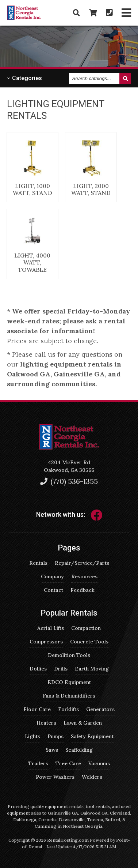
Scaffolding (79, 750)
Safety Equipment (92, 736)
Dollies (38, 669)
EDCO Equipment (69, 682)
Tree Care (68, 763)
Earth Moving (92, 669)
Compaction (86, 628)
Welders (92, 777)
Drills (61, 669)
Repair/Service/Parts (82, 563)
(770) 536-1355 (69, 481)
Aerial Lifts (51, 628)
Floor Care (37, 709)
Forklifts (68, 709)
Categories (24, 78)
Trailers (38, 763)
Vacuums (99, 763)
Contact (53, 590)
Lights (32, 736)
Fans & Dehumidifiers (69, 696)
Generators (100, 709)
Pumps (55, 736)
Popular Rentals (69, 613)
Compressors (46, 642)
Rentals (38, 563)
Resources (84, 576)
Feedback (83, 590)
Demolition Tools (69, 655)
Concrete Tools (89, 642)
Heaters (46, 723)
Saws (52, 750)
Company (52, 576)
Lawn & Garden (83, 723)
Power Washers (55, 777)
